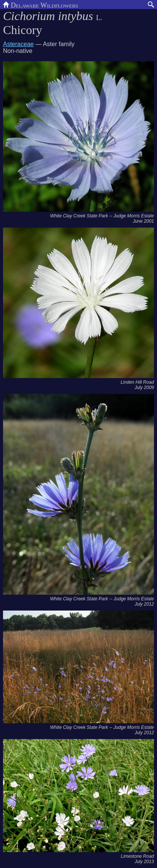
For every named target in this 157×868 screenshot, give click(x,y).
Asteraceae (18, 44)
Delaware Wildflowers (41, 5)
